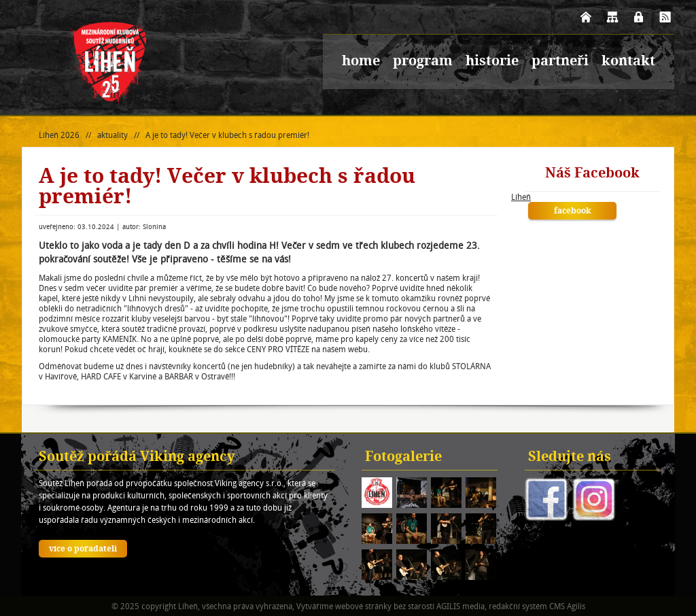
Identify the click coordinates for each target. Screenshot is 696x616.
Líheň (521, 197)
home (361, 62)
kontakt (628, 62)
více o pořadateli (83, 549)
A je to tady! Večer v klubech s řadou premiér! (227, 135)
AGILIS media (460, 606)
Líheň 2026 (59, 135)
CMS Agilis (567, 606)
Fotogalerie (403, 458)
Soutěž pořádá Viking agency (137, 458)
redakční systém (518, 606)
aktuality (112, 135)
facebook (573, 211)
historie (492, 62)
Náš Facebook (592, 174)
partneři (560, 62)
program (423, 62)
